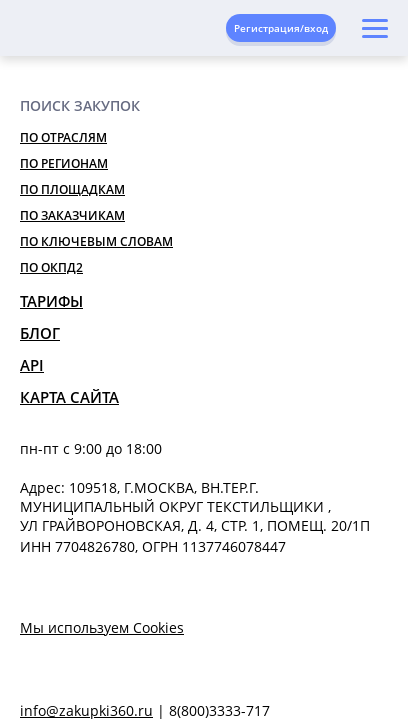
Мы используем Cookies (102, 627)
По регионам (64, 163)
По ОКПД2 (51, 267)
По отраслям (63, 137)
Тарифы (51, 301)
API (32, 365)
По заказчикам (72, 215)
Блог (40, 333)
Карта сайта (69, 397)
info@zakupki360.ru (86, 710)
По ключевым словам (96, 241)
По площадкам (72, 189)
